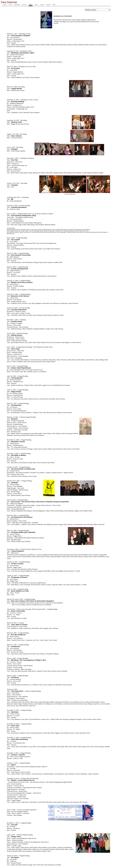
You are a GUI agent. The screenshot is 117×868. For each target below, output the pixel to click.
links (54, 5)
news (10, 5)
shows (31, 5)
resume (24, 5)
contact (48, 5)
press (36, 5)
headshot (17, 5)
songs (42, 5)
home (5, 5)
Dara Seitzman (9, 2)
